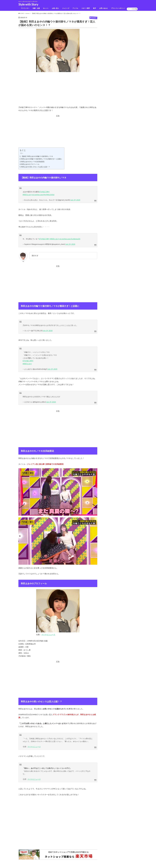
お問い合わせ (103, 9)
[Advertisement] (58, 91)
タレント (45, 9)
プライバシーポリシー (118, 9)
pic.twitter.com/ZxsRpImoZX (70, 239)
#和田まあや (27, 195)
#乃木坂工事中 (44, 192)
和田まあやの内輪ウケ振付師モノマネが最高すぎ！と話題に (42, 160)
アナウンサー (24, 9)
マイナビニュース (48, 635)
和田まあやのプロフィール (30, 165)
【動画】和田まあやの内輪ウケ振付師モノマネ (37, 157)
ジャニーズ (65, 9)
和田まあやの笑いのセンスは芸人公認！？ (36, 167)
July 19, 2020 (75, 200)
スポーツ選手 (85, 9)
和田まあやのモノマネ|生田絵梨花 (33, 162)
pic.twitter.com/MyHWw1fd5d (43, 195)
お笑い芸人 (55, 9)
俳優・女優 (35, 9)
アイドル (75, 9)
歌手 (94, 9)
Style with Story (28, 4)
